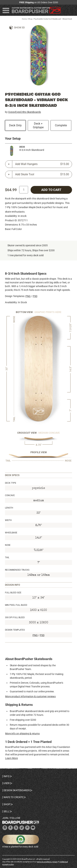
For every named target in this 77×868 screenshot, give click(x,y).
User (7, 783)
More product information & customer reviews (30, 696)
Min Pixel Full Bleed (16, 605)
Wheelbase (11, 533)
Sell (6, 811)
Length (9, 508)
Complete (61, 125)
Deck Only (15, 125)
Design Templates (15, 630)
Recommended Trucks (17, 570)
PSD (35, 296)
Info (6, 776)
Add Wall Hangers (42, 164)
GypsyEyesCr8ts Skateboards (25, 112)
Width (8, 520)
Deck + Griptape (38, 125)
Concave (10, 495)
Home (24, 19)
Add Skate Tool (42, 174)
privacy (55, 862)
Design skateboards (17, 790)
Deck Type (11, 483)
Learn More (11, 758)
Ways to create (13, 797)
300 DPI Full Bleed (15, 617)
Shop (30, 19)
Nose (8, 545)
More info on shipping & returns (22, 734)
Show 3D (19, 28)
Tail (7, 557)
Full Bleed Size (13, 593)
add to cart (51, 190)
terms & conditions (44, 862)
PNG (28, 296)
